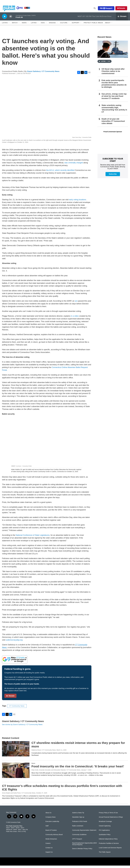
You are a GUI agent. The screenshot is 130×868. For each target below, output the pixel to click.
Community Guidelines (79, 837)
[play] (5, 19)
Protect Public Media (93, 25)
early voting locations (77, 202)
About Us (48, 815)
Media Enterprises (51, 841)
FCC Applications (104, 833)
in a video (75, 318)
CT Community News (17, 708)
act (76, 303)
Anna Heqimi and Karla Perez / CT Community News (19, 795)
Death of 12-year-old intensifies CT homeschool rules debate (113, 124)
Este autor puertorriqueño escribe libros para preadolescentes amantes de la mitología (114, 86)
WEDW (18, 830)
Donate (123, 9)
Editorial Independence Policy (108, 841)
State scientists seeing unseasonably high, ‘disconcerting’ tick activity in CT (114, 111)
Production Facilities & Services (109, 846)
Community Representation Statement (84, 833)
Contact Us (49, 850)
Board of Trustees (51, 833)
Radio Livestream (78, 828)
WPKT (20, 832)
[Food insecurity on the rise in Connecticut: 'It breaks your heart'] (16, 773)
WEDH (8, 830)
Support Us (49, 855)
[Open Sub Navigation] (9, 25)
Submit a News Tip (78, 815)
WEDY (22, 830)
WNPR (15, 832)
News (33, 766)
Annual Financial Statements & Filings (111, 820)
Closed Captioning (105, 828)
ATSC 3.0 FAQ (22, 834)
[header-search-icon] (96, 9)
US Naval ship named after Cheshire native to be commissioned (113, 74)
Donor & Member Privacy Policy (82, 851)
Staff (47, 828)
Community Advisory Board (54, 837)
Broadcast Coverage (105, 824)
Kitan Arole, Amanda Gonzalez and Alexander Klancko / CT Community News (56, 772)
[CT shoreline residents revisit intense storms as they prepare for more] (16, 751)
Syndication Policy (105, 837)
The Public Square (105, 855)
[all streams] (122, 19)
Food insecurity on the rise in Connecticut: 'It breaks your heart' (78, 769)
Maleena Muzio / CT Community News (44, 752)
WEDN (13, 830)
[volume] (11, 19)
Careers (48, 846)
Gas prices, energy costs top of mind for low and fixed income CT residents (114, 99)
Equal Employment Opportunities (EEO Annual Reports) (85, 846)
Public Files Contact (11, 834)
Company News (51, 820)
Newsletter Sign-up (78, 820)
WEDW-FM (9, 832)
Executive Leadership (52, 824)
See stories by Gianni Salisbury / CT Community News (22, 727)
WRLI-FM (25, 832)
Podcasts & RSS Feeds (80, 824)
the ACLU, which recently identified (60, 173)
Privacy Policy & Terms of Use (108, 815)
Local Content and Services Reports (110, 850)
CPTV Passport (77, 841)
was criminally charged (73, 165)
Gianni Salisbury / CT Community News (43, 74)
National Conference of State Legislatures (32, 537)
